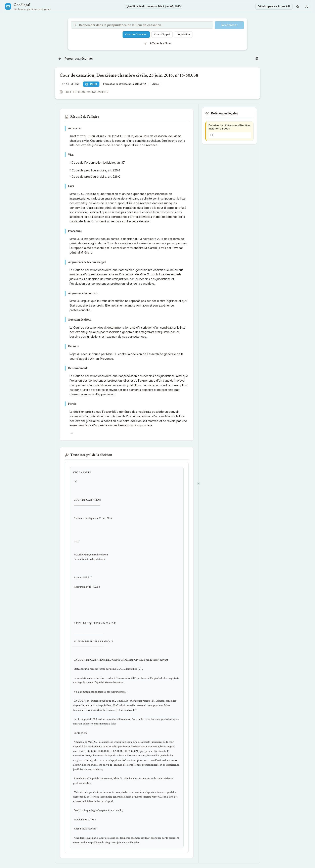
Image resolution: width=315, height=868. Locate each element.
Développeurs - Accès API (274, 6)
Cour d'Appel (162, 34)
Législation (183, 34)
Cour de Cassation (136, 34)
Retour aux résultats (75, 59)
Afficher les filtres (157, 43)
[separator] (199, 483)
